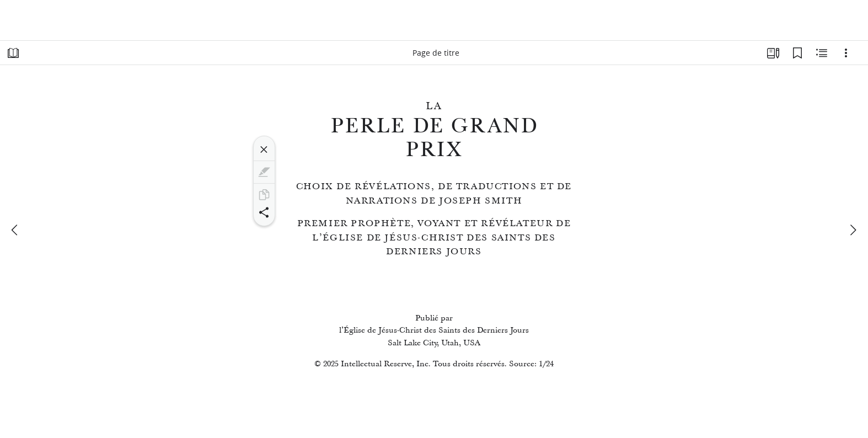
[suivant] (853, 230)
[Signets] (797, 53)
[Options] (846, 53)
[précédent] (15, 230)
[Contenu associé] (822, 53)
